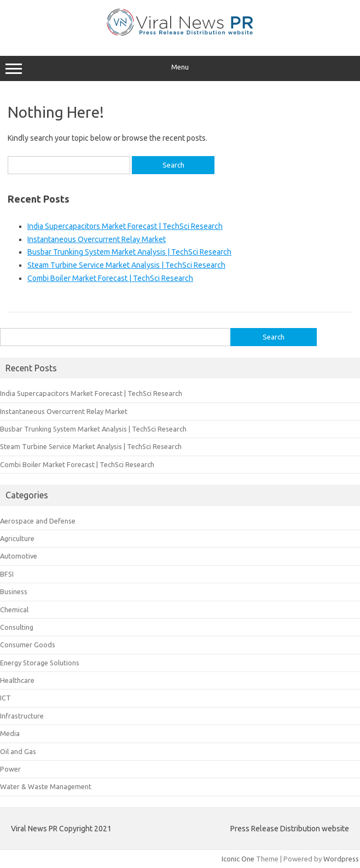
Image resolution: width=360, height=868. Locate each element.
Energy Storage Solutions (40, 663)
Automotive (19, 556)
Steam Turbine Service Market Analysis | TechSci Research (126, 265)
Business (14, 591)
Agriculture (17, 538)
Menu (180, 68)
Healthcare (17, 680)
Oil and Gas (18, 751)
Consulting (17, 627)
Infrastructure (22, 716)
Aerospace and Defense (38, 521)
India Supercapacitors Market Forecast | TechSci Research (125, 226)
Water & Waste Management (46, 786)
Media (10, 733)
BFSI (7, 574)
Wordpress (341, 859)
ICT (5, 698)
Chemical (14, 610)
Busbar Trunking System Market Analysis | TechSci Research (129, 252)
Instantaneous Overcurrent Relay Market (97, 239)
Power (10, 769)
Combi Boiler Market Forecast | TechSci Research (110, 278)
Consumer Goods (28, 645)
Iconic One (238, 859)
